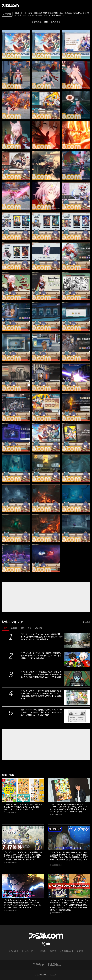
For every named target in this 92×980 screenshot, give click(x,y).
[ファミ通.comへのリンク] (10, 5)
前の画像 (38, 22)
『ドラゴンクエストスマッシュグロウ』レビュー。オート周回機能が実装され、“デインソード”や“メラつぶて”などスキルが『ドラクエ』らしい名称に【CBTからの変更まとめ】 (22, 904)
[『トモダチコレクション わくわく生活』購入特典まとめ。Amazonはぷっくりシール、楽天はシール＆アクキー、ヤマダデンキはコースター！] (23, 790)
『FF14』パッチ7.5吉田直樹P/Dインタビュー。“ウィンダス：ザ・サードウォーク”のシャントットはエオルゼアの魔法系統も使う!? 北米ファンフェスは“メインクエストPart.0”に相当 (69, 808)
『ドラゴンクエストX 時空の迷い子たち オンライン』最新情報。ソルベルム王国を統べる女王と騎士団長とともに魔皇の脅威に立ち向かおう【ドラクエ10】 (41, 674)
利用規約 (43, 951)
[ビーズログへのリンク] (54, 964)
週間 (22, 628)
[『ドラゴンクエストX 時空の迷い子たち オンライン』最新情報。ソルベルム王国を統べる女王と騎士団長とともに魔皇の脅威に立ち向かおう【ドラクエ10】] (77, 678)
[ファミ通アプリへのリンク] (39, 964)
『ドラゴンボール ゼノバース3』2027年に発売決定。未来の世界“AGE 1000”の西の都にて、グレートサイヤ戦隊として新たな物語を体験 (41, 656)
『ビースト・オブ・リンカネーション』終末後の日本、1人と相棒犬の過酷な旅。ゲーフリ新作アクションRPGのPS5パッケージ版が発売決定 (42, 637)
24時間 (14, 628)
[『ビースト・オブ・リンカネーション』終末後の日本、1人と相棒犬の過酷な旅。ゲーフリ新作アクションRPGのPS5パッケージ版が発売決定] (77, 640)
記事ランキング (13, 622)
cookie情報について (67, 951)
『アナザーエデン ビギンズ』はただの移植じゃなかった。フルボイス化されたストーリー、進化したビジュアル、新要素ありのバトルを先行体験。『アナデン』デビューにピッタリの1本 (23, 856)
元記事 (7, 14)
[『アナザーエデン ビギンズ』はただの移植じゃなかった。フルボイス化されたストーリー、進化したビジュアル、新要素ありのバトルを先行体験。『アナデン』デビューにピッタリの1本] (23, 838)
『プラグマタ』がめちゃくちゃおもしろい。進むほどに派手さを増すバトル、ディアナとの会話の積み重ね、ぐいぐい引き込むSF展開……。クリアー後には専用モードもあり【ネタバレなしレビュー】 (69, 857)
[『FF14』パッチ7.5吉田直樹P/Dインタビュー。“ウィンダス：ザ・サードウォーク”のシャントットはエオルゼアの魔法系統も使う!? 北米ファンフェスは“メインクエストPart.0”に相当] (69, 790)
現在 (6, 628)
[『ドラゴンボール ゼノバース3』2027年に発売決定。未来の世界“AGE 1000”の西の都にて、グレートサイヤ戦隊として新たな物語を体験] (77, 659)
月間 (30, 628)
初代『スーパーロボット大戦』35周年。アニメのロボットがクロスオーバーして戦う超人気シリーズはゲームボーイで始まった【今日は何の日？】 (41, 712)
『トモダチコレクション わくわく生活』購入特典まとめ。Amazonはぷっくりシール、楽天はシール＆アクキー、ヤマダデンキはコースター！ (23, 807)
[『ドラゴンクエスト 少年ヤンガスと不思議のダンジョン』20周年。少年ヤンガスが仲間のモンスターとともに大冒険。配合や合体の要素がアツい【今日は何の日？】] (77, 697)
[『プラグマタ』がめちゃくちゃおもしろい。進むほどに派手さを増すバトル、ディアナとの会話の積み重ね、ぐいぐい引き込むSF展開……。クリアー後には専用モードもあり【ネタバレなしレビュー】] (69, 838)
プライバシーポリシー (29, 951)
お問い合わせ (14, 951)
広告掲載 (80, 951)
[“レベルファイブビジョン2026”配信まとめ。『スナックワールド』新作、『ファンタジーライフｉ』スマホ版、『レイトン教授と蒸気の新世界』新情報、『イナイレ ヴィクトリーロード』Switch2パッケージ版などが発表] (69, 886)
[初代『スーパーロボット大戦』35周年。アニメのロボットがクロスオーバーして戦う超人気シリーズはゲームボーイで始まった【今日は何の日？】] (77, 716)
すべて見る (86, 622)
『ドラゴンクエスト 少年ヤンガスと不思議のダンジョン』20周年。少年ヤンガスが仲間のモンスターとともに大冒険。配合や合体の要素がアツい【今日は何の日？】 (41, 695)
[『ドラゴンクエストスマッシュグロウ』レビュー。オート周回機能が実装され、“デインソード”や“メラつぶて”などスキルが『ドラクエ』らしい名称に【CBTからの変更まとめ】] (23, 886)
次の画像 (54, 22)
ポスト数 (39, 628)
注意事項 (53, 951)
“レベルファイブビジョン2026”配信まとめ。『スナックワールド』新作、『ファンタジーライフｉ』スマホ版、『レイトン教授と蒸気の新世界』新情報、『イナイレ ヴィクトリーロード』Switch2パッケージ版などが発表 (69, 905)
